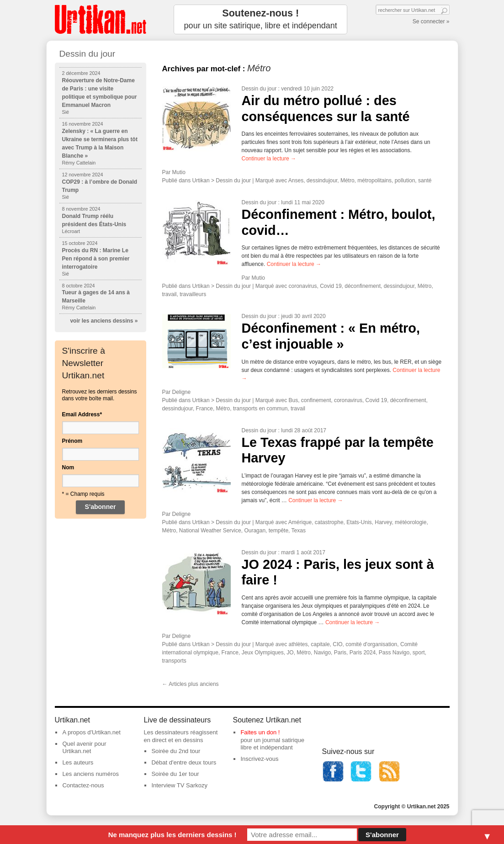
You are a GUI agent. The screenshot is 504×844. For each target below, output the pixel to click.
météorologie (411, 522)
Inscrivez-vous (259, 759)
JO (290, 653)
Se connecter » (431, 21)
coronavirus (303, 286)
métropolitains (374, 180)
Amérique (300, 522)
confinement (316, 400)
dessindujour (322, 180)
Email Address (82, 414)
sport (419, 653)
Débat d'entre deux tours (184, 762)
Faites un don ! (260, 732)
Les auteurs (78, 762)
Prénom (72, 441)
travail (170, 294)
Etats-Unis (359, 522)
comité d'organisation (371, 644)
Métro (347, 180)
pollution (405, 180)
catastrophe (329, 522)
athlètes (298, 644)
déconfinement (363, 286)
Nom (68, 467)
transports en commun (260, 409)
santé (425, 180)
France (204, 409)
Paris (340, 653)
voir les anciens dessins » (104, 321)
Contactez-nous (83, 785)
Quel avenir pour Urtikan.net (84, 748)
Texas (299, 531)
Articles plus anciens (191, 684)
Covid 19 (331, 286)
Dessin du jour (259, 89)
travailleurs (193, 294)
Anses (296, 180)
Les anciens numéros (90, 774)
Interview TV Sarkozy (179, 785)
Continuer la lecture (269, 159)
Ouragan (255, 531)
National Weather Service (210, 531)
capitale (320, 644)
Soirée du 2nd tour (176, 751)
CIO (337, 644)
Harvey (383, 522)
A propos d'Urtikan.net (91, 732)
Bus (294, 400)
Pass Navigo (394, 653)
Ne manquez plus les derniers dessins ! (172, 835)
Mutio (179, 172)
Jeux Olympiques (263, 653)
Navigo (322, 653)
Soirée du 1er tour (175, 774)
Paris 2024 (363, 653)
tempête (279, 531)
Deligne (182, 392)
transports (174, 661)
